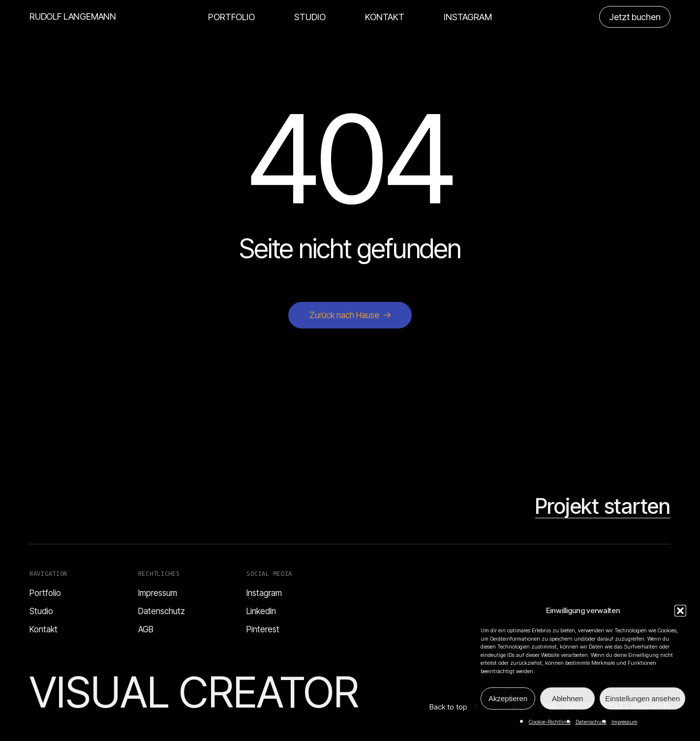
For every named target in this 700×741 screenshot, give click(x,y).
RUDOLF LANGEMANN (73, 17)
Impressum (624, 722)
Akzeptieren (508, 698)
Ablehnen (567, 698)
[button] (680, 611)
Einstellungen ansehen (642, 698)
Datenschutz (591, 722)
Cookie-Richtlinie (550, 722)
